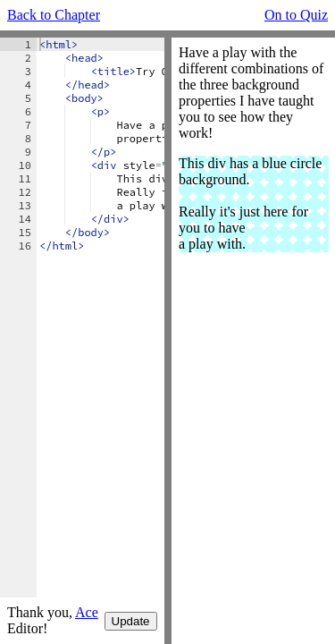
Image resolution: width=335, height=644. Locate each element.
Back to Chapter (54, 15)
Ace (87, 612)
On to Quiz (296, 15)
